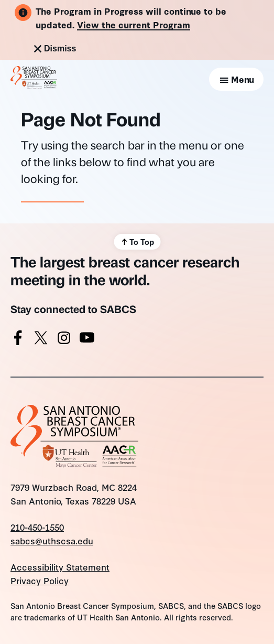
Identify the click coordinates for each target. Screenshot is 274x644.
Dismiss (54, 49)
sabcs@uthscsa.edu (52, 540)
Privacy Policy (40, 580)
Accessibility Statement (60, 567)
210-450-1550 (37, 527)
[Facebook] (18, 340)
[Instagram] (64, 340)
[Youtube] (87, 340)
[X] (41, 340)
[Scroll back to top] (137, 242)
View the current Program (134, 24)
